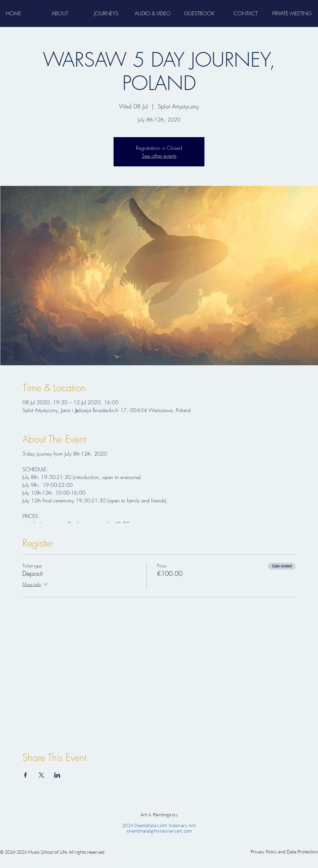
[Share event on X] (41, 775)
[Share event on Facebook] (25, 775)
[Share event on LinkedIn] (57, 775)
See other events (159, 156)
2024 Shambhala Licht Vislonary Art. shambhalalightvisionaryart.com (159, 828)
